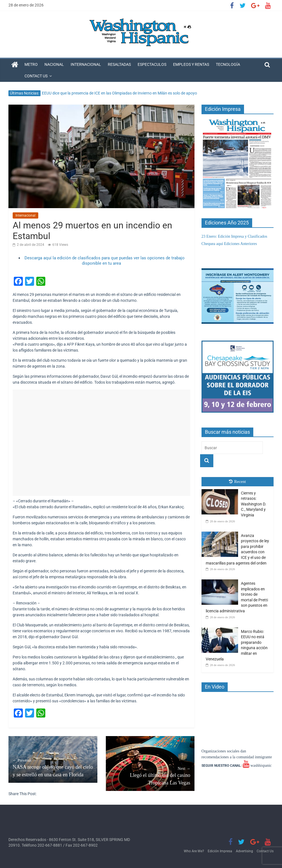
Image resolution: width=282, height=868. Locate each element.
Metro (31, 64)
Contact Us (36, 76)
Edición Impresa (220, 851)
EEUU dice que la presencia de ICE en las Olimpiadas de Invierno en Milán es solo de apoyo (119, 93)
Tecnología (228, 64)
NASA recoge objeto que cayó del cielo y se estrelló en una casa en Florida (53, 767)
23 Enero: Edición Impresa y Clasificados (234, 236)
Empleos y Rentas (191, 64)
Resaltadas (119, 64)
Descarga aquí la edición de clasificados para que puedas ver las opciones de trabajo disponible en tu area (105, 261)
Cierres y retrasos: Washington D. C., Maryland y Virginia (254, 504)
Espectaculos (152, 64)
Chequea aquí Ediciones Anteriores (229, 244)
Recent (238, 482)
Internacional (86, 64)
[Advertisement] (101, 443)
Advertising (244, 851)
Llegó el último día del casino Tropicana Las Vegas (150, 776)
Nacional (54, 64)
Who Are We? (194, 851)
